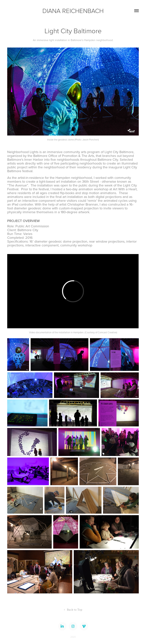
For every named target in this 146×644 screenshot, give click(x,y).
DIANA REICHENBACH (73, 10)
